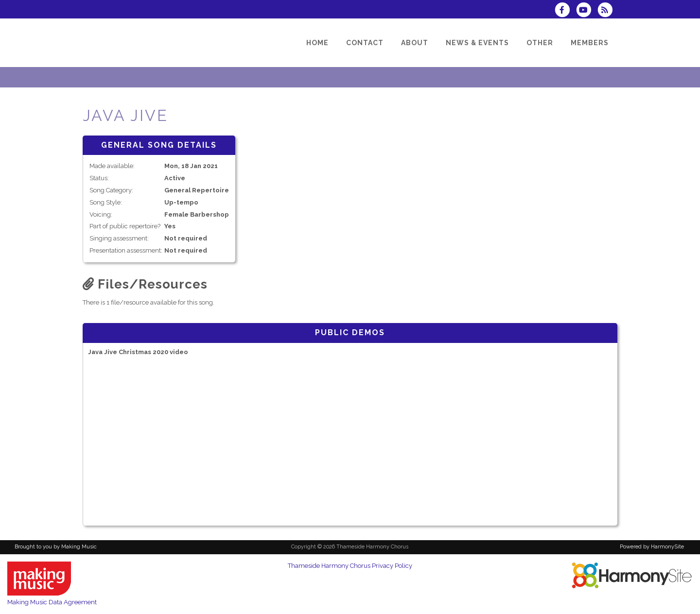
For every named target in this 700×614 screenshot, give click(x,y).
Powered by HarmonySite (652, 547)
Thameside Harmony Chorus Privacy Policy (350, 566)
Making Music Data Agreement (52, 602)
